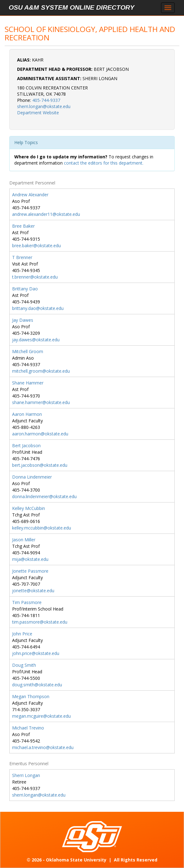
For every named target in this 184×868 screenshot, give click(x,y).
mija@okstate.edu (30, 559)
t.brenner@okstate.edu (35, 277)
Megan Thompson (31, 696)
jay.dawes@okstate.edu (36, 340)
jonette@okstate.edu (33, 591)
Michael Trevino (28, 728)
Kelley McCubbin (29, 508)
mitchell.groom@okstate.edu (41, 371)
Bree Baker (23, 226)
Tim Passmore (27, 602)
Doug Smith (24, 665)
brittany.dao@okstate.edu (38, 308)
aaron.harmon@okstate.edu (40, 434)
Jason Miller (24, 540)
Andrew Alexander (30, 195)
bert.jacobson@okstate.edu (40, 465)
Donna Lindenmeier (32, 477)
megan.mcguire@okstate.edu (41, 716)
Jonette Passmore (30, 571)
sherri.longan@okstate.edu (44, 106)
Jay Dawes (23, 320)
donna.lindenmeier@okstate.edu (44, 496)
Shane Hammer (28, 383)
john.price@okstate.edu (36, 653)
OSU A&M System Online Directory (72, 7)
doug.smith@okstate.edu (37, 685)
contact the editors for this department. (104, 163)
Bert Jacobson (26, 445)
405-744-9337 (46, 100)
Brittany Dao (25, 289)
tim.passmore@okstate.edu (40, 622)
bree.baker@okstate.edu (36, 245)
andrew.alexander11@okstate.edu (46, 214)
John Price (22, 634)
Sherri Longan (26, 775)
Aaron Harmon (27, 414)
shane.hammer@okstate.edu (41, 402)
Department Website (38, 113)
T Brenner (22, 257)
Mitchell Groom (28, 351)
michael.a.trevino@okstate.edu (43, 747)
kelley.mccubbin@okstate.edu (42, 528)
